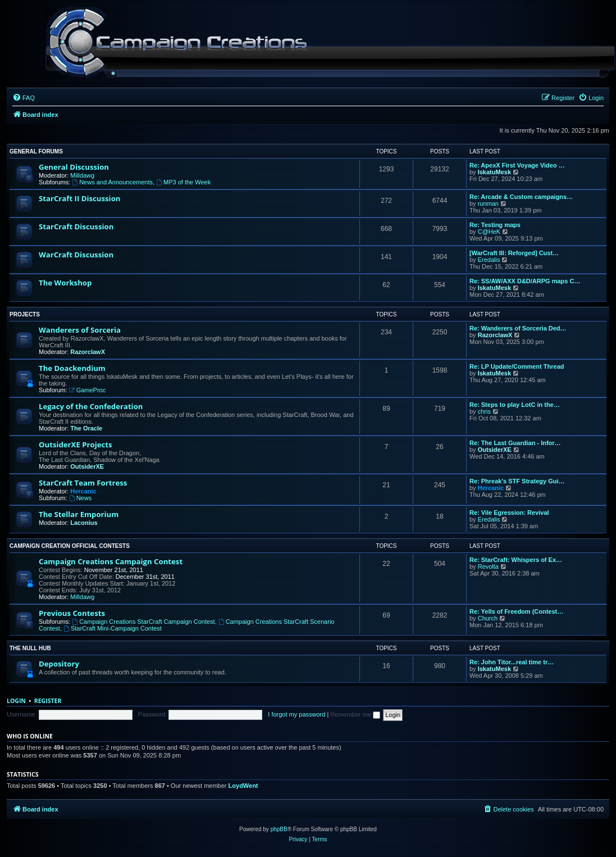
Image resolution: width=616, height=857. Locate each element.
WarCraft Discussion (76, 255)
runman (488, 203)
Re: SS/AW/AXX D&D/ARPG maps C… (525, 281)
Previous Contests (72, 613)
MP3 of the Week (183, 182)
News (80, 498)
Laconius (84, 523)
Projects (25, 314)
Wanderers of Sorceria (80, 330)
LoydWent (243, 786)
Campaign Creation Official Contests (70, 546)
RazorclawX (88, 352)
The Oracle (86, 428)
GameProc (87, 390)
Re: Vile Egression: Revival (509, 513)
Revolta (488, 566)
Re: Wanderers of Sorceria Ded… (518, 328)
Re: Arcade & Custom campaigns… (521, 197)
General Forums (36, 151)
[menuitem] (24, 98)
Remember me (355, 714)
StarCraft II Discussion (79, 198)
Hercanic (83, 491)
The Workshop (65, 283)
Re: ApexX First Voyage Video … (517, 165)
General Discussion (74, 167)
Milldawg (82, 175)
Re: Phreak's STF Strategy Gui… (517, 481)
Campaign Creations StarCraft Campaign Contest (143, 622)
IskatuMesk (494, 172)
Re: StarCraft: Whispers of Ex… (516, 560)
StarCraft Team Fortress (83, 483)
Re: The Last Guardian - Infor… (515, 443)
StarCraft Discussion (76, 226)
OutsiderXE (87, 466)
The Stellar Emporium (79, 514)
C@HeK (489, 232)
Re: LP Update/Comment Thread (517, 366)
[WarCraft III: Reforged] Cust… (514, 253)
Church (488, 618)
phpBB (279, 829)
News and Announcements (112, 182)
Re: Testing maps (495, 225)
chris (484, 411)
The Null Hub (30, 648)
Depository (59, 664)
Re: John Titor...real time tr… (512, 662)
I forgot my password (296, 714)
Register (48, 701)
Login (16, 701)
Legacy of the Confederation (91, 406)
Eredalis (489, 260)
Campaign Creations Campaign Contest (111, 561)
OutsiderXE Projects (76, 445)
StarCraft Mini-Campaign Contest (113, 628)
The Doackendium (72, 368)
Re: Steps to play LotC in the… (515, 405)
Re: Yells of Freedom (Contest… (516, 611)
